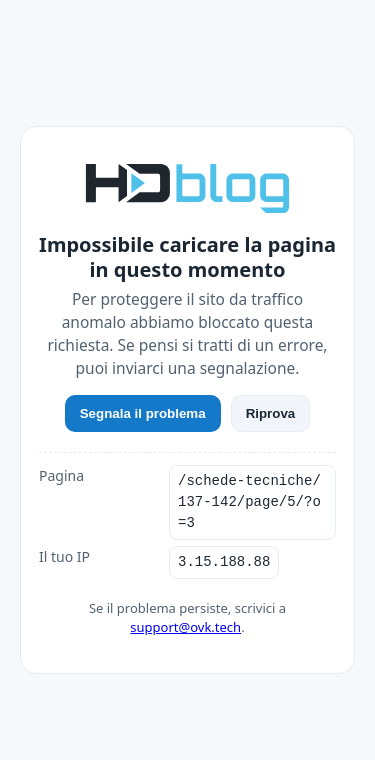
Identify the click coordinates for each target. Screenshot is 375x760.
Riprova (271, 413)
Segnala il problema (143, 413)
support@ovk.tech (185, 627)
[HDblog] (187, 186)
